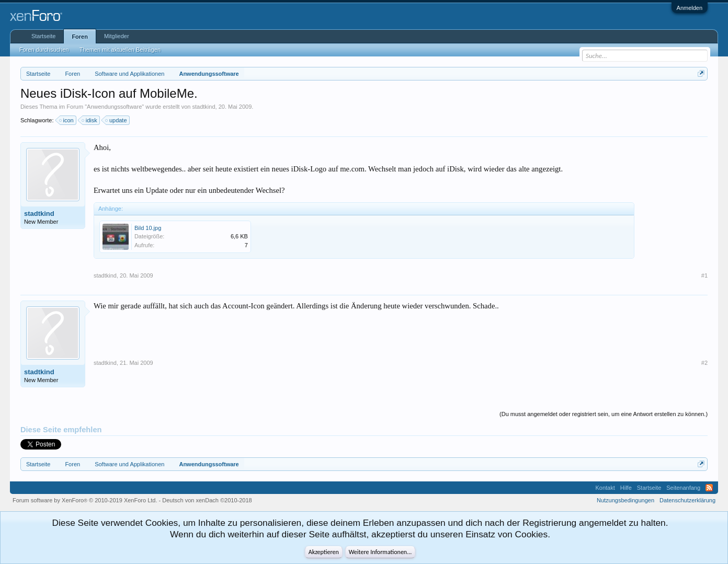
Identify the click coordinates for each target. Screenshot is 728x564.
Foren (80, 37)
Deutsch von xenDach (207, 500)
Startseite (43, 36)
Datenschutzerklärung (687, 500)
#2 (704, 363)
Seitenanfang (683, 488)
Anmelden (690, 8)
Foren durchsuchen (44, 50)
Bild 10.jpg (148, 228)
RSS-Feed (709, 488)
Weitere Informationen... (380, 552)
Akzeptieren (324, 552)
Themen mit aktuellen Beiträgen (120, 50)
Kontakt (605, 488)
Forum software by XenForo (85, 500)
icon (67, 120)
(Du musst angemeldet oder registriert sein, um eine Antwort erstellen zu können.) (604, 414)
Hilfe (626, 488)
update (117, 120)
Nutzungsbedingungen (625, 500)
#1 (704, 275)
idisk (90, 120)
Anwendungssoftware (114, 107)
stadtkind (204, 107)
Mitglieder (117, 36)
